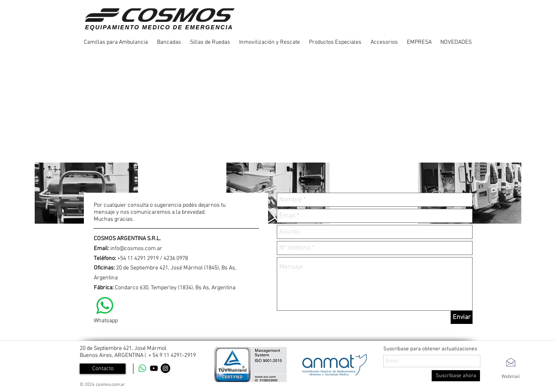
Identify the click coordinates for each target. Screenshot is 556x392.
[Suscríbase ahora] (456, 376)
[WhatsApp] (142, 368)
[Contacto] (103, 369)
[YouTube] (154, 368)
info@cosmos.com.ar (136, 249)
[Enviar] (462, 317)
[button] (116, 42)
